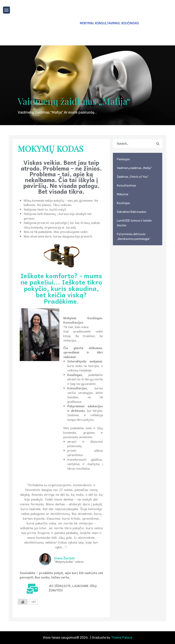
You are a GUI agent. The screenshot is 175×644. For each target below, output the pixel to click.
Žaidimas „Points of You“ (133, 177)
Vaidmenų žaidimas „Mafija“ (74, 101)
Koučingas (123, 203)
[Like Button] (23, 602)
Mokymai (123, 194)
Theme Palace (122, 638)
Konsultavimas (126, 186)
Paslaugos (123, 159)
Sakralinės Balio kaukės (132, 212)
